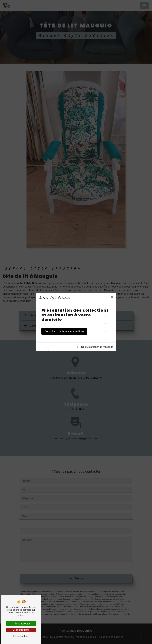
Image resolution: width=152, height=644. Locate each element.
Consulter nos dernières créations (64, 331)
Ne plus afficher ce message (97, 347)
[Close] (112, 297)
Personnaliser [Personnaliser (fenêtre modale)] (21, 636)
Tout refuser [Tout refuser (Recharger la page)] (21, 630)
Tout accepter (21, 624)
